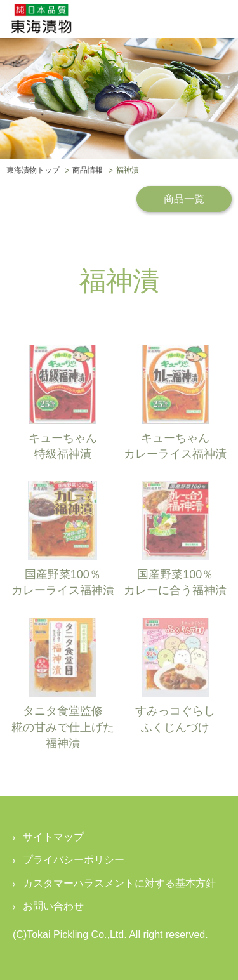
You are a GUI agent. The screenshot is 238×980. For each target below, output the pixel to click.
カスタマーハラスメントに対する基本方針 (119, 883)
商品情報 (88, 171)
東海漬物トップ (33, 171)
